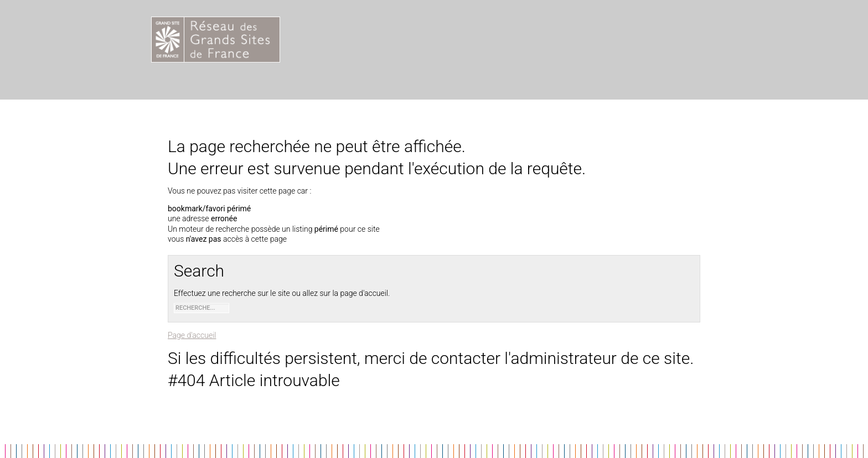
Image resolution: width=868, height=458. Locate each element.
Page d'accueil (192, 335)
